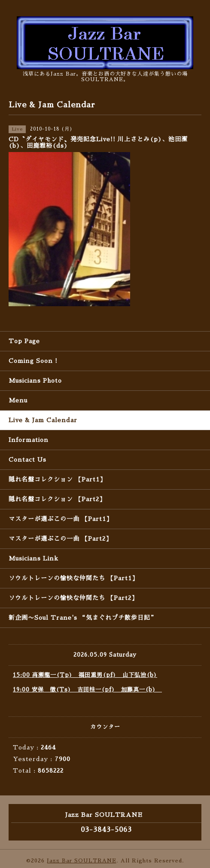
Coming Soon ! (33, 361)
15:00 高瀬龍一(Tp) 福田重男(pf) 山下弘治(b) (85, 675)
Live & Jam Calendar (43, 420)
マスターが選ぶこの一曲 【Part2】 (60, 539)
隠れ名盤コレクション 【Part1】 (57, 479)
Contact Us (27, 460)
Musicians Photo (35, 381)
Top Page (24, 341)
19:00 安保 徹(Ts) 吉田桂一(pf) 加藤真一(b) (87, 690)
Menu (18, 400)
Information (29, 440)
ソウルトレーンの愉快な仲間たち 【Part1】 (73, 578)
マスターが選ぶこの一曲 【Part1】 (61, 519)
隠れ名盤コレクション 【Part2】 (57, 499)
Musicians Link (33, 558)
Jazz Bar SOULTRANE (82, 861)
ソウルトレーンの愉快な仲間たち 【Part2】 (73, 598)
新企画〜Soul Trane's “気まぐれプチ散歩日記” (83, 618)
